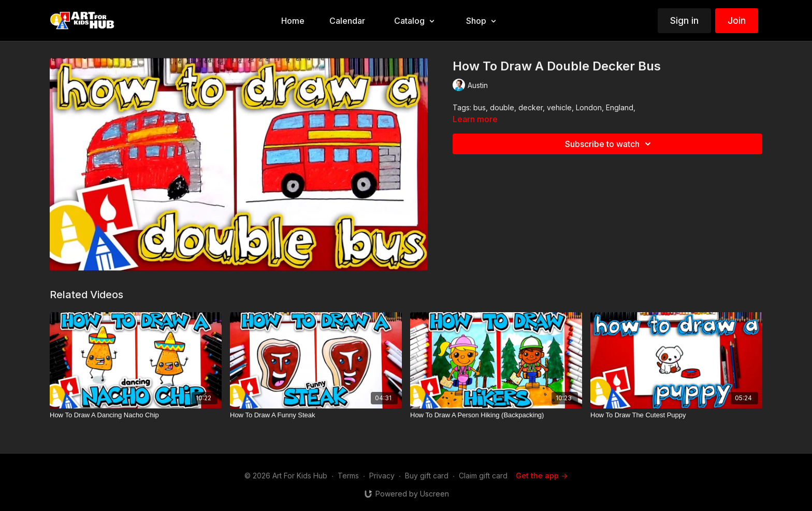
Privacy (382, 476)
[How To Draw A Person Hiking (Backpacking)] (496, 415)
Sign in (684, 20)
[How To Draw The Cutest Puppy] (676, 415)
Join (737, 20)
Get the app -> (542, 476)
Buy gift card (427, 476)
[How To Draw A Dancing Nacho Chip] (136, 415)
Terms (348, 476)
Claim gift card (483, 476)
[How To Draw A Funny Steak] (316, 415)
